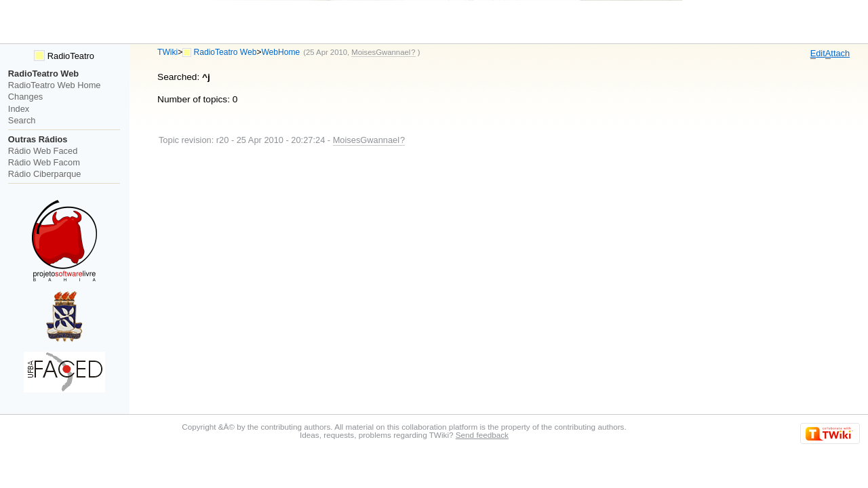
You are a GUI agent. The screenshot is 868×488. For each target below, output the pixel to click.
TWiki (167, 52)
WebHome (280, 52)
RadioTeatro (64, 56)
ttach (837, 54)
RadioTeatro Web (225, 52)
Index (19, 109)
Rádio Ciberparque (45, 174)
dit (818, 54)
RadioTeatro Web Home (55, 85)
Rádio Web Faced (43, 151)
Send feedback (482, 435)
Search (22, 120)
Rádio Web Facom (44, 162)
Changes (25, 97)
